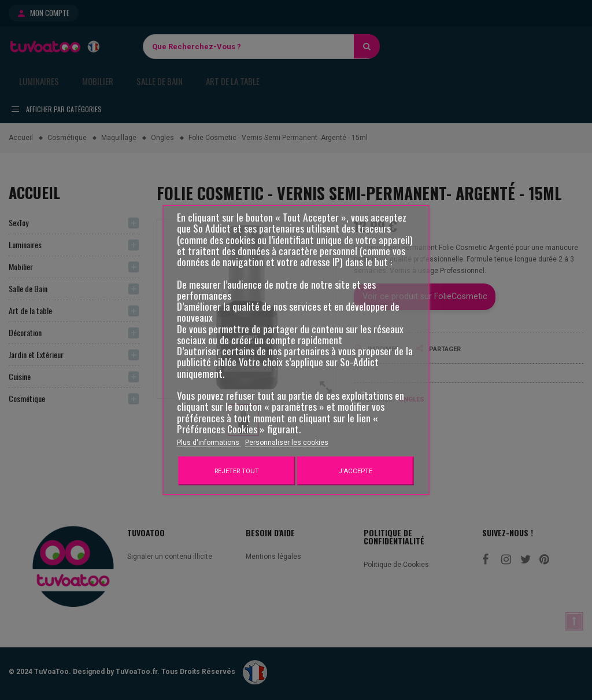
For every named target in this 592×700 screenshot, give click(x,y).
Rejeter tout (237, 471)
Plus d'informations (209, 443)
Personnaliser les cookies (287, 443)
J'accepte (355, 471)
